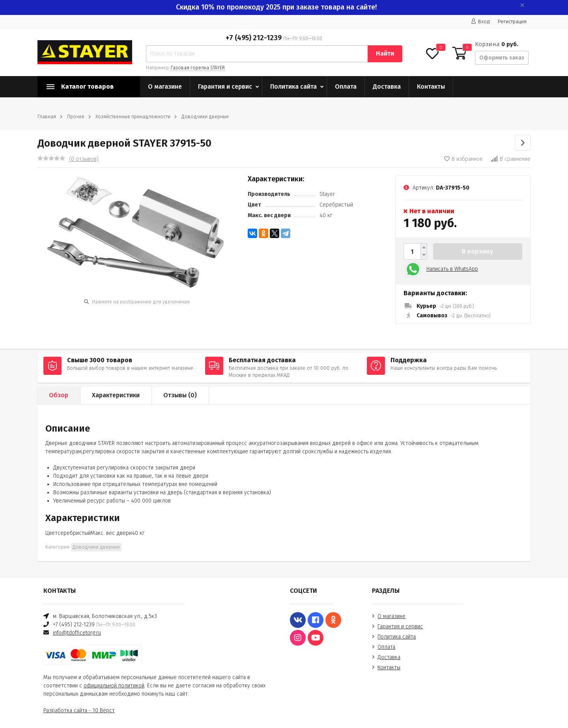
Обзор (59, 395)
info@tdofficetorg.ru (77, 633)
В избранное (463, 159)
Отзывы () (180, 395)
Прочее (76, 117)
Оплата (346, 87)
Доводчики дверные (205, 117)
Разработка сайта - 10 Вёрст (79, 710)
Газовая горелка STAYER (198, 68)
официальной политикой (114, 686)
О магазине (165, 87)
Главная (47, 117)
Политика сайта (293, 87)
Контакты (431, 87)
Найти (385, 53)
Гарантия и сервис (225, 87)
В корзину (477, 251)
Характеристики (116, 395)
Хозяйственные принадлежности (133, 117)
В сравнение (511, 159)
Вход (480, 21)
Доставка (387, 87)
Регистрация (512, 21)
